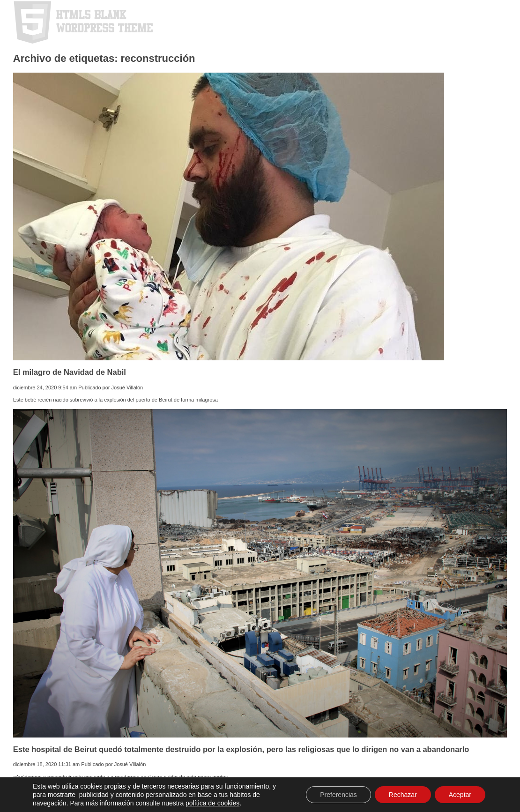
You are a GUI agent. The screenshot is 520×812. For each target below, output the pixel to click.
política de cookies (212, 803)
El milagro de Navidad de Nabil (70, 372)
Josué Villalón (127, 387)
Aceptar (460, 795)
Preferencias (338, 795)
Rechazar (403, 795)
